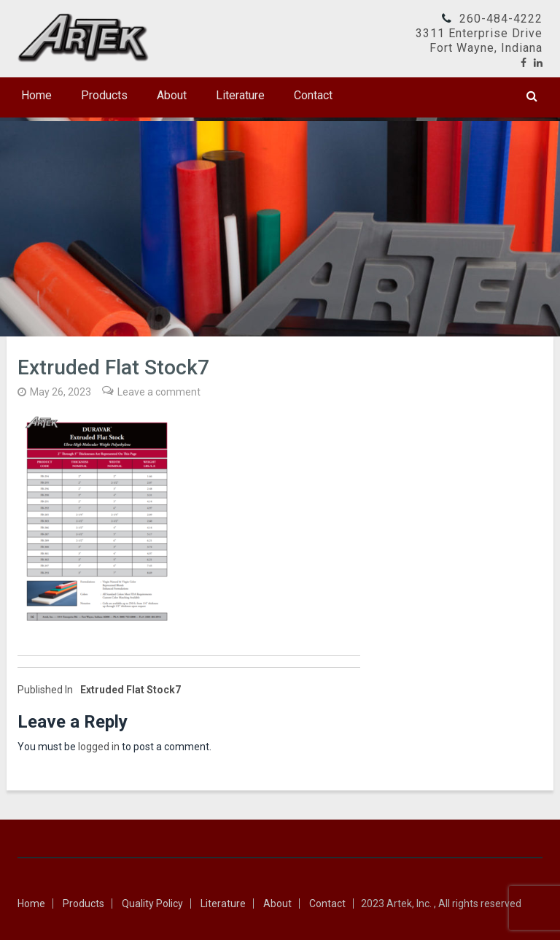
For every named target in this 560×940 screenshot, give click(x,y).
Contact (313, 95)
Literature (240, 95)
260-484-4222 (501, 19)
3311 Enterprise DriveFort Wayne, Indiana (479, 41)
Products (104, 95)
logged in (99, 747)
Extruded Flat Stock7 (99, 690)
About (172, 95)
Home (36, 95)
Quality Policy (152, 904)
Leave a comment (159, 392)
